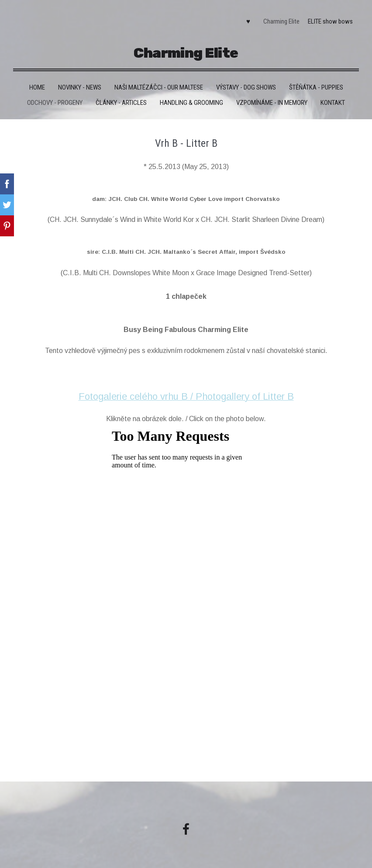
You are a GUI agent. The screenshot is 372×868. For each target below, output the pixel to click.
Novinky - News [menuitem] (80, 84)
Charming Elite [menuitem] (280, 20)
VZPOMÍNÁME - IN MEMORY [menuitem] (272, 99)
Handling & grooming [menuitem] (191, 99)
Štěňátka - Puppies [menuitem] (316, 84)
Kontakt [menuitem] (333, 99)
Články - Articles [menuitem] (121, 99)
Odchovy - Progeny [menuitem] (55, 99)
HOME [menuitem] (37, 84)
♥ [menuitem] (246, 20)
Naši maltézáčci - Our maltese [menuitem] (159, 84)
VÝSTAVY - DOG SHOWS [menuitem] (246, 84)
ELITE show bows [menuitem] (329, 20)
